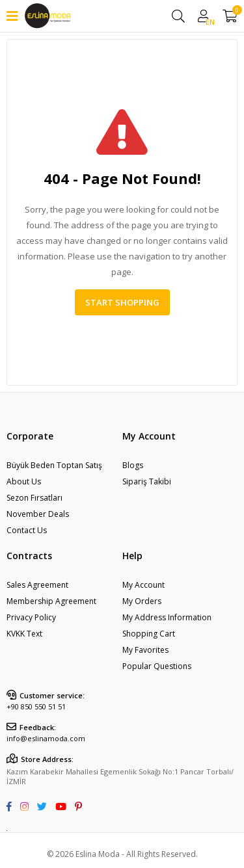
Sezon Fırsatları (34, 498)
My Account (143, 585)
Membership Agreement (51, 601)
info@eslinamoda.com (46, 738)
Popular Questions (157, 666)
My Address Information (167, 617)
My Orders (142, 601)
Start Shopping (122, 302)
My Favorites (145, 650)
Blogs (133, 465)
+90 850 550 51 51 (36, 706)
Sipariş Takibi (147, 481)
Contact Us (27, 530)
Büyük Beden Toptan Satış (54, 465)
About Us (24, 481)
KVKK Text (24, 634)
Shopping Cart (149, 634)
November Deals (38, 514)
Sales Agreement (37, 585)
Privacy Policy (31, 617)
